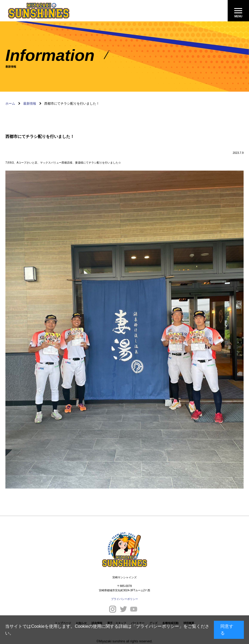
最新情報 (30, 104)
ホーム (10, 104)
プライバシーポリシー (157, 626)
